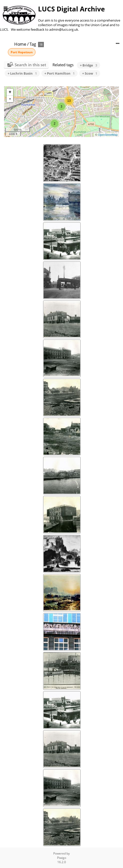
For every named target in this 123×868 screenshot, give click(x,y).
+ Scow (90, 73)
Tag (33, 44)
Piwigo (62, 858)
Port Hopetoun (22, 52)
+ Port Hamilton (59, 73)
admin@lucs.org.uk (64, 29)
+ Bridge (89, 65)
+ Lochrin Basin (22, 73)
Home (20, 44)
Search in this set (30, 65)
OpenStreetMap (108, 135)
